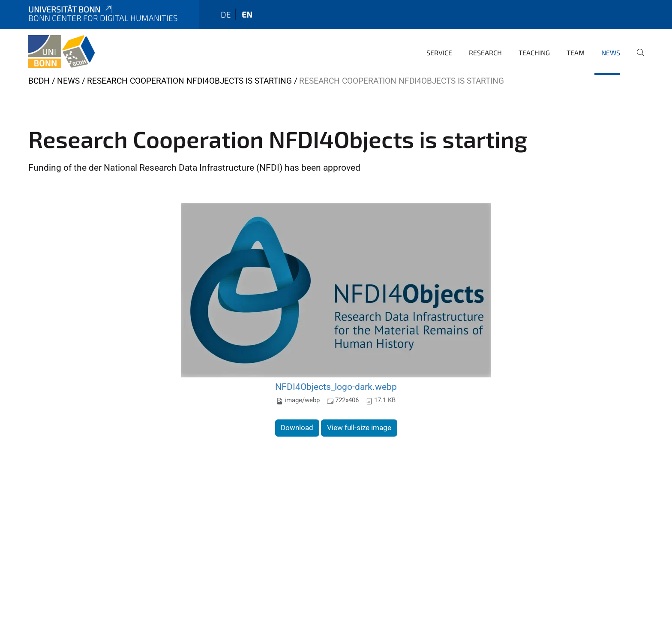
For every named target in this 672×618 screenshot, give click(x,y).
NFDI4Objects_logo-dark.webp (336, 387)
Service (439, 53)
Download (297, 428)
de (226, 14)
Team (576, 53)
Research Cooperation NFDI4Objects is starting (189, 81)
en (247, 14)
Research (485, 53)
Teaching (534, 53)
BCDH (39, 81)
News (611, 53)
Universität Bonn (71, 9)
